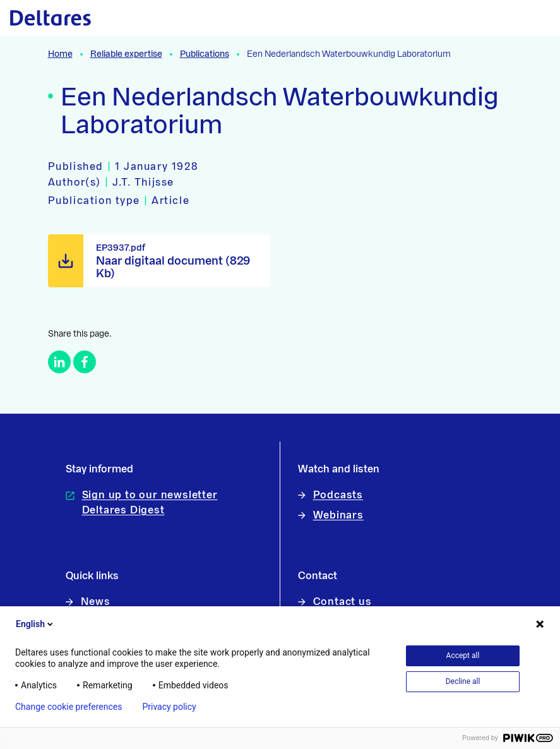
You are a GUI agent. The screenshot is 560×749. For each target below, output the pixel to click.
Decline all (463, 681)
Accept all (463, 656)
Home (60, 54)
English (35, 624)
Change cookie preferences (69, 707)
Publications (205, 54)
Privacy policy (169, 707)
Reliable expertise (126, 54)
